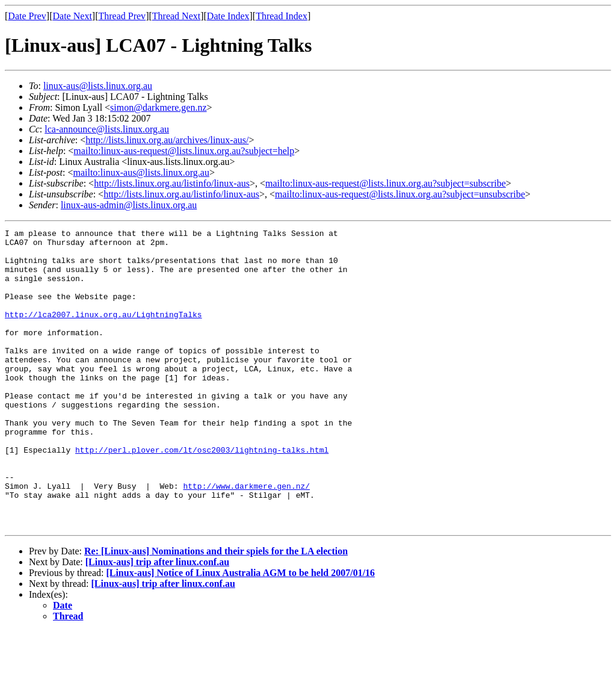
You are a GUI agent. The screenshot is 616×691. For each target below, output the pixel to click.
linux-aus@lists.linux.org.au (98, 86)
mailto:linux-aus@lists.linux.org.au (141, 172)
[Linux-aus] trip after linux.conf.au (157, 621)
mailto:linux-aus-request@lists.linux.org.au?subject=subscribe (386, 183)
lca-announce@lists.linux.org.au (107, 129)
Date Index (228, 16)
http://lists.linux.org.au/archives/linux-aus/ (167, 140)
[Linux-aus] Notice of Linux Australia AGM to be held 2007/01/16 (240, 632)
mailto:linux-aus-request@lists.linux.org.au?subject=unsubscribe (400, 194)
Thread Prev (122, 16)
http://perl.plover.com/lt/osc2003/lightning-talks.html (202, 495)
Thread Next (176, 16)
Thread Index (282, 16)
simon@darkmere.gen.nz (158, 107)
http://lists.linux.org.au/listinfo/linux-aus (172, 183)
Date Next (72, 16)
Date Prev (27, 16)
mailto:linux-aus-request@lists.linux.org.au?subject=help (184, 151)
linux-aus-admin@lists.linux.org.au (129, 205)
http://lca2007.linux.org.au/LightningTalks (103, 332)
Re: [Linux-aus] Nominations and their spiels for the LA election (216, 611)
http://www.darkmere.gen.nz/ (246, 538)
